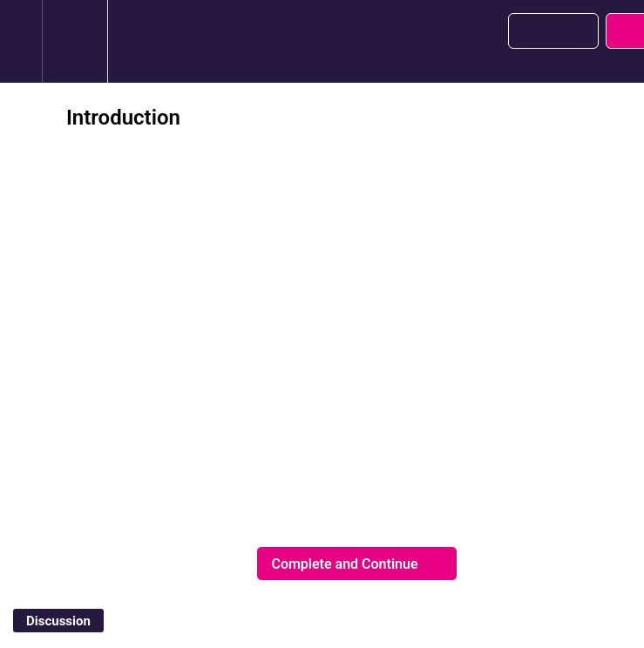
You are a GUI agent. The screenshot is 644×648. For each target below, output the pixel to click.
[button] (21, 41)
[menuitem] (75, 41)
